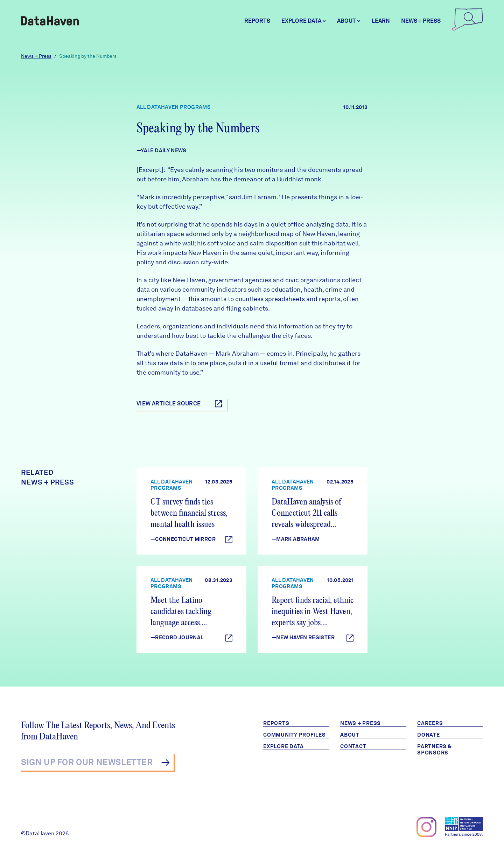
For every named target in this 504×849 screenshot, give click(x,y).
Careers (430, 723)
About (350, 735)
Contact (353, 746)
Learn (381, 21)
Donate (429, 735)
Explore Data (283, 746)
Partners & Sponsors (435, 750)
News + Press (421, 21)
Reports (257, 21)
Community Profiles (295, 735)
